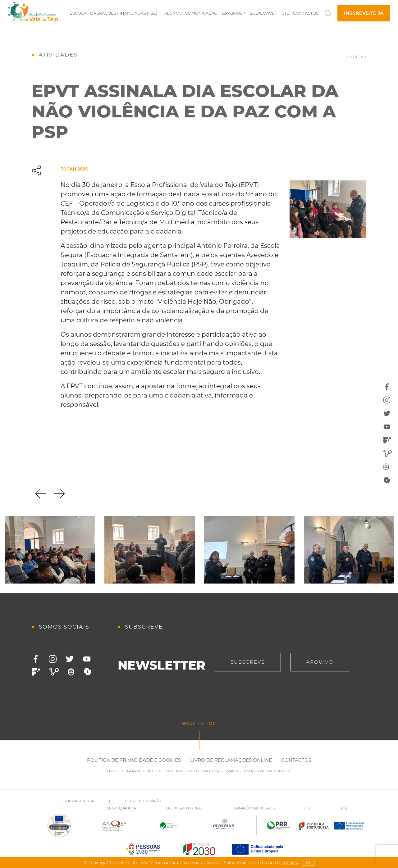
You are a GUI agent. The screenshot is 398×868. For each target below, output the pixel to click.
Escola (78, 13)
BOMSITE (284, 771)
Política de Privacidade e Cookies (134, 760)
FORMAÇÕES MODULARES (254, 808)
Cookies (290, 863)
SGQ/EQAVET (263, 13)
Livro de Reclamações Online (231, 760)
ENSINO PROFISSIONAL (184, 808)
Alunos (173, 13)
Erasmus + (234, 13)
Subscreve (248, 662)
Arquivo (320, 662)
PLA (344, 808)
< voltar (356, 57)
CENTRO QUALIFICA (120, 808)
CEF (308, 808)
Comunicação (201, 13)
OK (309, 863)
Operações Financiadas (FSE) (124, 13)
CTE (285, 13)
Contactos (306, 13)
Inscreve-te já (364, 13)
